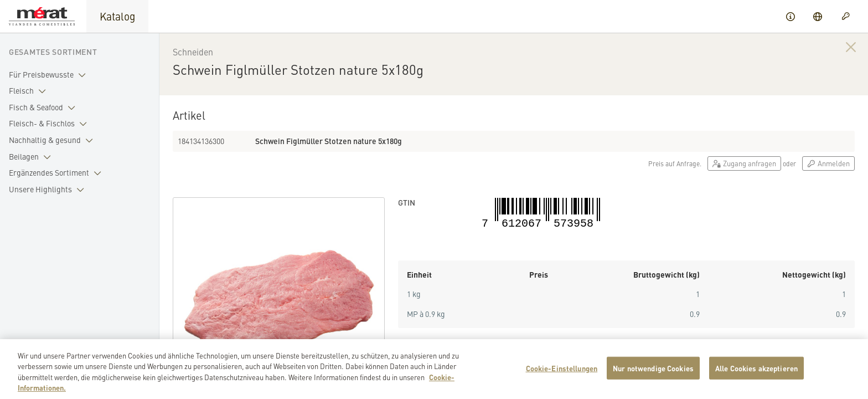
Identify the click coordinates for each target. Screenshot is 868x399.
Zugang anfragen (744, 163)
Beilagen (32, 157)
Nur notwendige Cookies (653, 375)
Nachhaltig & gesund (53, 140)
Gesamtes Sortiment (53, 52)
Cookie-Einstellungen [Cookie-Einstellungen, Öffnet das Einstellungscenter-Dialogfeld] (562, 375)
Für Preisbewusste (50, 75)
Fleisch (30, 91)
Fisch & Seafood (44, 108)
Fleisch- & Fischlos (50, 124)
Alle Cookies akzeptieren (756, 375)
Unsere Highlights (49, 190)
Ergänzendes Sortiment (57, 173)
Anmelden (828, 163)
